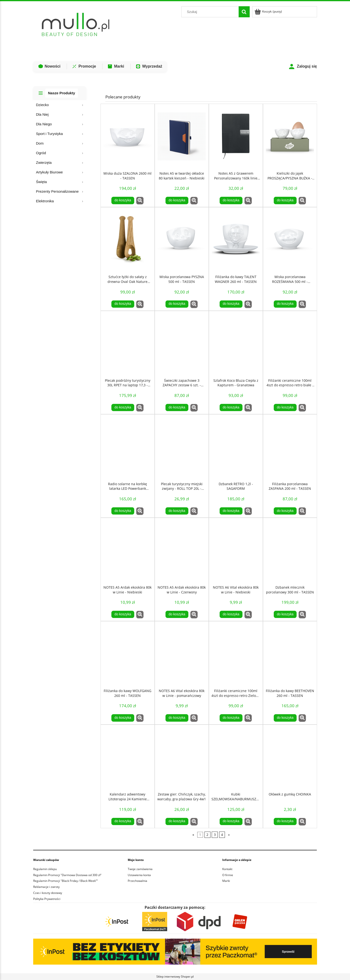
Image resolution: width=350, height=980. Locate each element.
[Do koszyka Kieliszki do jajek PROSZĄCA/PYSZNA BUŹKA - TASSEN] (285, 200)
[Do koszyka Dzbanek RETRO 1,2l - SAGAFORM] (231, 511)
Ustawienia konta (139, 875)
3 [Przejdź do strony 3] (215, 835)
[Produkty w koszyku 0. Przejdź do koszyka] (269, 11)
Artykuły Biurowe (50, 172)
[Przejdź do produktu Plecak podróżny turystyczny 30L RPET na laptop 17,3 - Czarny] (128, 344)
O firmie (228, 875)
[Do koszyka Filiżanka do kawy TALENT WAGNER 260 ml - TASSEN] (231, 304)
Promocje (84, 66)
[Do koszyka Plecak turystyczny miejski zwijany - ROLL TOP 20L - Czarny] (177, 511)
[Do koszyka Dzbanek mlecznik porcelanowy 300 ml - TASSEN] (285, 614)
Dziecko (42, 105)
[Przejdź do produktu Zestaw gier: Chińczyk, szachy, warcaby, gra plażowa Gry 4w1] (182, 757)
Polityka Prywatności (47, 899)
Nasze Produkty (62, 93)
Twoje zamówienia (140, 869)
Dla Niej (42, 114)
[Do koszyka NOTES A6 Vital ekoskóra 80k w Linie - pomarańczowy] (177, 718)
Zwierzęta (44, 162)
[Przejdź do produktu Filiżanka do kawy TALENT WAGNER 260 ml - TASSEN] (236, 240)
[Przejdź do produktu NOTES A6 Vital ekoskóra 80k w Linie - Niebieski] (236, 550)
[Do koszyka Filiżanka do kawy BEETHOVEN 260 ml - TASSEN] (285, 718)
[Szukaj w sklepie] (211, 12)
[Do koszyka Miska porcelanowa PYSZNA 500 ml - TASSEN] (177, 304)
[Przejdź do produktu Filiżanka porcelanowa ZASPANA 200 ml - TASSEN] (290, 447)
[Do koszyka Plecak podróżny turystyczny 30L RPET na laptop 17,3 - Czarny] (123, 407)
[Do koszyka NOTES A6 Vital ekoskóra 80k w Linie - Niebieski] (231, 614)
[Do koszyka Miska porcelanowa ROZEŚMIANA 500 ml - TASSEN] (285, 304)
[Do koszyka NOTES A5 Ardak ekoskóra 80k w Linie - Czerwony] (177, 614)
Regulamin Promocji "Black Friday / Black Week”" (66, 881)
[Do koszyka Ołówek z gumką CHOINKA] (285, 821)
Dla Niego (44, 124)
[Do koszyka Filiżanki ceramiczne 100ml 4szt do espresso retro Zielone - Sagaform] (231, 718)
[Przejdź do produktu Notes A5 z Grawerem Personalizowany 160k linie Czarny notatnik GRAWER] (236, 136)
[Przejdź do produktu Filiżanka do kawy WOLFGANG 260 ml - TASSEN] (128, 654)
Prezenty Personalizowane (57, 191)
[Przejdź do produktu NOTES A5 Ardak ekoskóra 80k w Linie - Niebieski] (128, 550)
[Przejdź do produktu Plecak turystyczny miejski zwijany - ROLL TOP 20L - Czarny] (182, 447)
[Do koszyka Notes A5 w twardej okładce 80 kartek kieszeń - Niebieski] (177, 200)
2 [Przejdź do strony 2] (207, 835)
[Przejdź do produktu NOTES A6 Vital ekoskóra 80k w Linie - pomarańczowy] (182, 654)
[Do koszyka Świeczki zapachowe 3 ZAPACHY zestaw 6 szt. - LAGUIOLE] (177, 407)
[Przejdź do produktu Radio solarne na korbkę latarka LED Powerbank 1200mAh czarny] (128, 447)
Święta (41, 182)
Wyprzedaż (149, 66)
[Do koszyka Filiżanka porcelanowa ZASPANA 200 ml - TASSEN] (285, 511)
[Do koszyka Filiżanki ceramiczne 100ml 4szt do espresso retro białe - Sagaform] (285, 407)
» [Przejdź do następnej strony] (229, 835)
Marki (116, 66)
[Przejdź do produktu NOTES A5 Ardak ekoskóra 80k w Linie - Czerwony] (182, 550)
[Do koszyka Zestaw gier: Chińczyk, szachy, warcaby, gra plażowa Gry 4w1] (177, 821)
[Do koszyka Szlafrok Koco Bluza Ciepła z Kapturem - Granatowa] (231, 407)
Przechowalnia (137, 881)
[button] (140, 201)
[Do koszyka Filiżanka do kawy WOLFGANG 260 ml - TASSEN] (123, 718)
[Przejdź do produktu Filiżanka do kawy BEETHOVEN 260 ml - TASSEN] (290, 654)
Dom (40, 143)
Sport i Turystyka (50, 134)
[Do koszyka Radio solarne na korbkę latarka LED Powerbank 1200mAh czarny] (123, 511)
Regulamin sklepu (45, 869)
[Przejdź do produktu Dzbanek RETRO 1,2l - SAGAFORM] (236, 447)
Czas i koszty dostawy (48, 893)
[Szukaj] (244, 12)
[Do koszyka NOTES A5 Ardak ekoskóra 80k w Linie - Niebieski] (123, 614)
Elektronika (45, 201)
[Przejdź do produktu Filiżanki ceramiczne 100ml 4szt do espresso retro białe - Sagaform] (290, 344)
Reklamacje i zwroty (46, 887)
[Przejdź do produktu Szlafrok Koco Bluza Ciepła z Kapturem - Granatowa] (236, 344)
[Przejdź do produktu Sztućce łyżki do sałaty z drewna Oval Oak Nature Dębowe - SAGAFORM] (128, 240)
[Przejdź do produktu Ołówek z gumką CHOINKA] (290, 757)
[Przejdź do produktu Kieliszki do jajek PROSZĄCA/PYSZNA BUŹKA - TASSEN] (290, 136)
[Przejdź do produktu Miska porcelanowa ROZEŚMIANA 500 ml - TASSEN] (290, 240)
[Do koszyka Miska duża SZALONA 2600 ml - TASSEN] (123, 200)
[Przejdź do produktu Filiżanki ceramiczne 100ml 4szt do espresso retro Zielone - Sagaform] (236, 654)
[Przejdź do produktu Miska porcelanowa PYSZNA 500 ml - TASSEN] (182, 240)
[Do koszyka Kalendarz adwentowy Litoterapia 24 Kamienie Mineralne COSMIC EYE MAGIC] (123, 821)
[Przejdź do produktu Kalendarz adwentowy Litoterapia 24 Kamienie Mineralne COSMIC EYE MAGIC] (128, 757)
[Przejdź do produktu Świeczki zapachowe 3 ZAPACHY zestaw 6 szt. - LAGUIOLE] (182, 344)
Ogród (41, 153)
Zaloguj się (303, 67)
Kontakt (227, 869)
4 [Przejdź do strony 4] (222, 835)
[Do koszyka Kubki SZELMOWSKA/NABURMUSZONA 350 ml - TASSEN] (231, 821)
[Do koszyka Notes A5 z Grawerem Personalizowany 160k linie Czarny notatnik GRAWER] (231, 200)
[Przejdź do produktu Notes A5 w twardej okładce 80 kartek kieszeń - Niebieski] (182, 136)
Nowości (49, 66)
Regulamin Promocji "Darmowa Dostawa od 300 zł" (67, 875)
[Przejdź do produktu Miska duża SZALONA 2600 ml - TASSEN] (128, 136)
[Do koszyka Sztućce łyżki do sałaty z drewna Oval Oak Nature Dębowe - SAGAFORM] (123, 304)
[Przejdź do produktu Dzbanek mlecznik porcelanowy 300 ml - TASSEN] (290, 550)
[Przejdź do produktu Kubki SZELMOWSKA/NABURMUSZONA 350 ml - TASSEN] (236, 757)
